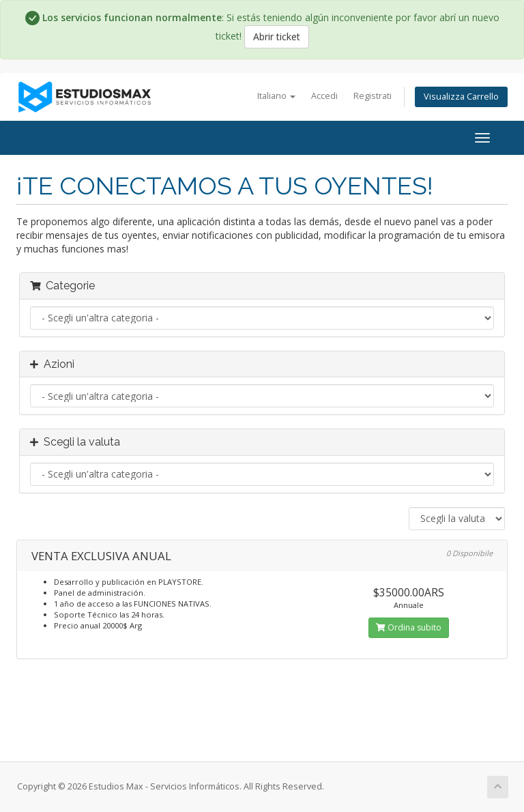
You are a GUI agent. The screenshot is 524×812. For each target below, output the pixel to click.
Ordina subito (409, 627)
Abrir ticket (277, 37)
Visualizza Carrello (461, 97)
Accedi (324, 96)
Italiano (276, 96)
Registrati (373, 96)
